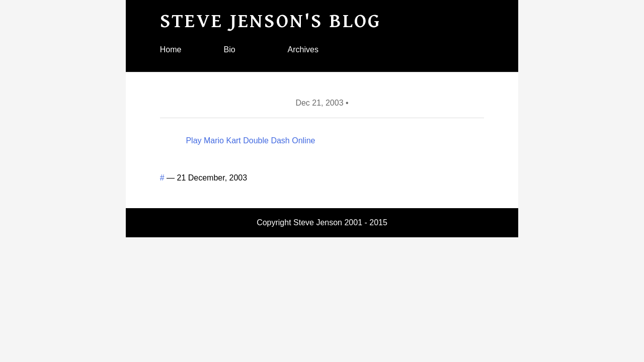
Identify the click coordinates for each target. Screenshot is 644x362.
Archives (303, 50)
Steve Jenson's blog (271, 21)
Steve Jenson (318, 222)
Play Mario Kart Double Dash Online (250, 141)
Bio (230, 50)
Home (171, 50)
